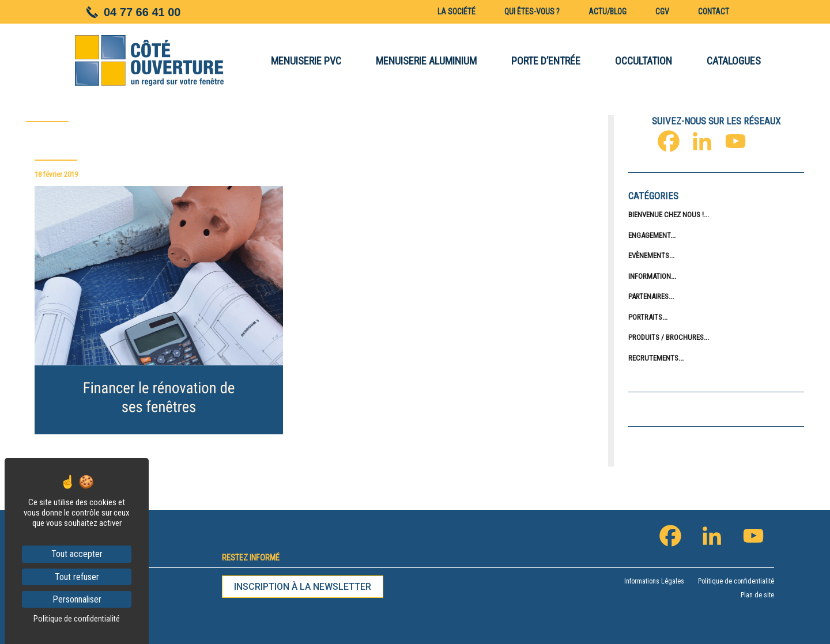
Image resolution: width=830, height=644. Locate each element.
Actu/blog (608, 12)
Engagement (649, 235)
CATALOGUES (734, 61)
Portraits (645, 317)
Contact (714, 12)
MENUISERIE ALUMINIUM (426, 61)
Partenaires (648, 296)
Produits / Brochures (666, 337)
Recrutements (653, 358)
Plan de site (757, 595)
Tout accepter (77, 554)
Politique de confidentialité (736, 581)
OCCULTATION (644, 61)
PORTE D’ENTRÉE (546, 61)
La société (456, 12)
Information (650, 276)
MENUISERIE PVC (306, 61)
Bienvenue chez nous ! (666, 215)
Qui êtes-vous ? (532, 12)
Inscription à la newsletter (303, 587)
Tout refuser (77, 577)
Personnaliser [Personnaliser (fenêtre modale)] (77, 599)
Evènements (649, 255)
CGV (662, 12)
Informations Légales (654, 581)
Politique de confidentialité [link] (77, 619)
